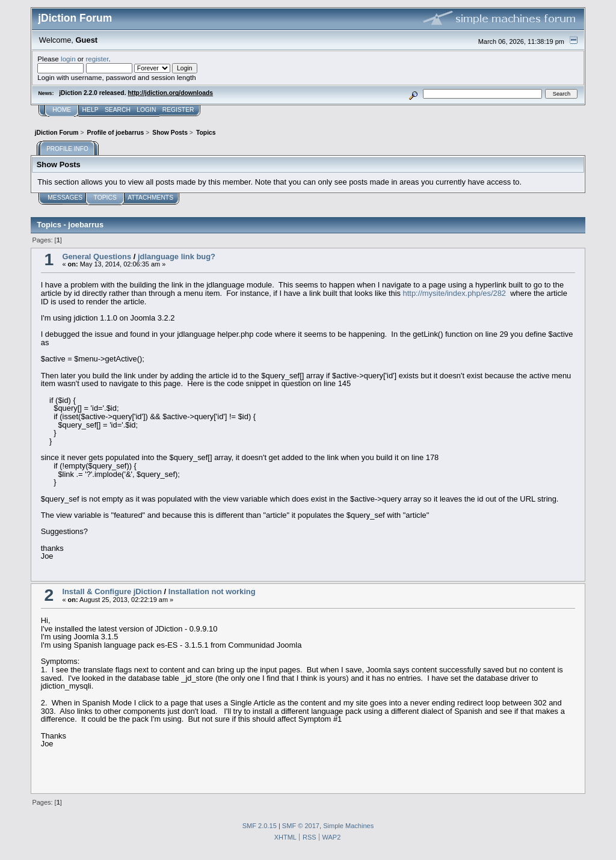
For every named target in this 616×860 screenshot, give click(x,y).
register (97, 59)
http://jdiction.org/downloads (170, 93)
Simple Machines (348, 826)
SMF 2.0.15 (260, 826)
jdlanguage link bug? (177, 256)
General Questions (97, 256)
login (68, 59)
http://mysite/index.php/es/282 (454, 293)
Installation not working (212, 591)
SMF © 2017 (301, 826)
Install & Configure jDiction (112, 591)
